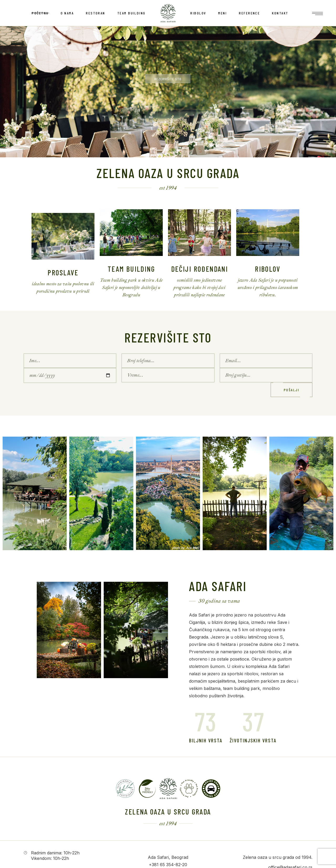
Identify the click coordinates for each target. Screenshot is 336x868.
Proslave (63, 272)
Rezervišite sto (168, 337)
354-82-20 (177, 865)
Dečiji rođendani (199, 269)
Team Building (131, 269)
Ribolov (268, 269)
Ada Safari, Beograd (168, 857)
